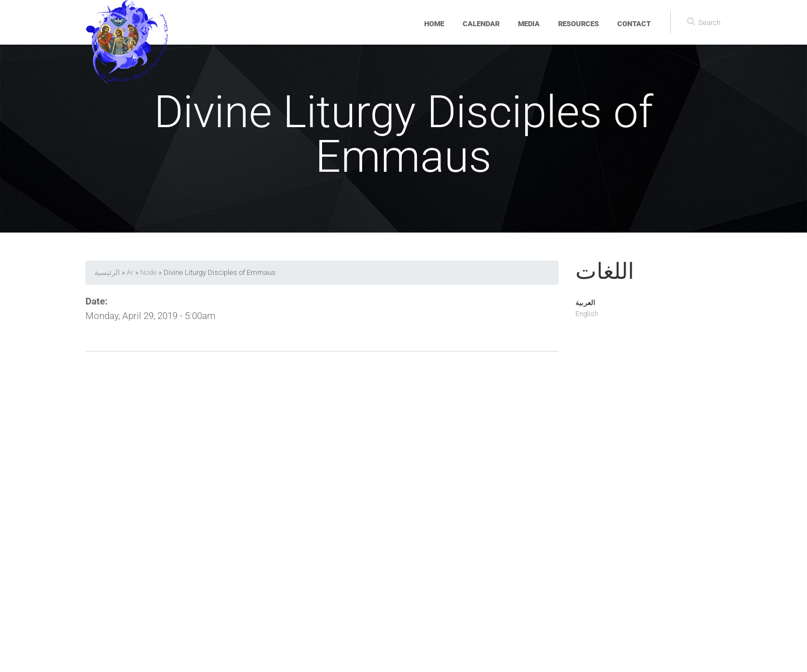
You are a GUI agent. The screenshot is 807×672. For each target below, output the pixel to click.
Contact (634, 24)
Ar (130, 272)
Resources (578, 24)
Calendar (481, 24)
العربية (585, 303)
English (587, 314)
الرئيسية (107, 272)
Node (148, 272)
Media (529, 24)
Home (434, 24)
